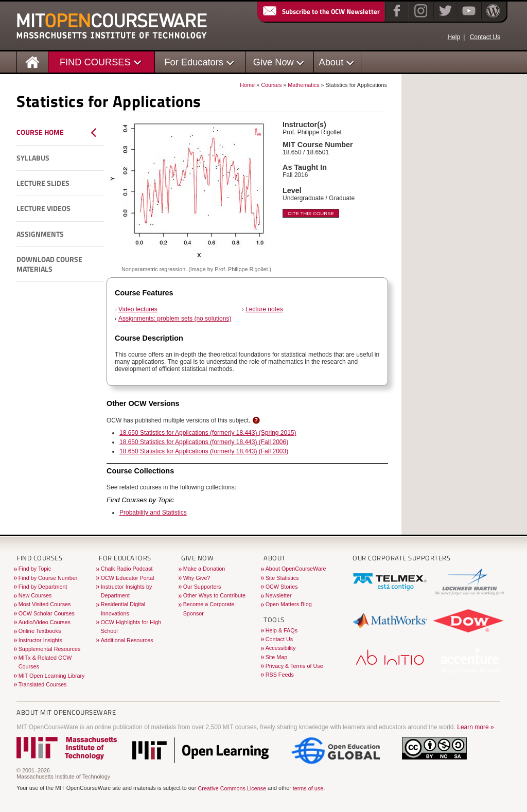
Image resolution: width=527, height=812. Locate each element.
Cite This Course (311, 213)
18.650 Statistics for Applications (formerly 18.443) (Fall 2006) (204, 442)
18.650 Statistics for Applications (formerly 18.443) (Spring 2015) (208, 433)
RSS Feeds (280, 675)
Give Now (274, 62)
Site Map (277, 657)
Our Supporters (202, 587)
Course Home (40, 132)
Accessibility (281, 648)
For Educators (194, 62)
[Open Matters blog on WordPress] (492, 17)
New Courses (35, 595)
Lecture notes (264, 309)
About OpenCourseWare (296, 569)
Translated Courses (43, 684)
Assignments (40, 234)
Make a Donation (204, 569)
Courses (271, 85)
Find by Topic (35, 569)
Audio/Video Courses (45, 622)
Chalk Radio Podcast (127, 569)
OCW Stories (282, 587)
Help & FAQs (282, 630)
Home (247, 85)
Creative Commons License (232, 789)
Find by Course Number (48, 578)
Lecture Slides (43, 183)
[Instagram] (420, 17)
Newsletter (279, 595)
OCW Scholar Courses (47, 613)
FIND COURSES (95, 62)
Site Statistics (282, 578)
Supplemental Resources (50, 649)
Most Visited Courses (45, 604)
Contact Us (485, 37)
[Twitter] (444, 17)
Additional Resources (127, 640)
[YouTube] (468, 17)
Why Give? (197, 578)
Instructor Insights (40, 640)
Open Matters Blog (289, 604)
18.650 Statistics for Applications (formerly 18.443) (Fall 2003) (204, 451)
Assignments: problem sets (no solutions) (175, 319)
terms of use (308, 789)
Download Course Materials (49, 264)
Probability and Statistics (153, 513)
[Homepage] (33, 61)
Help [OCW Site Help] (454, 37)
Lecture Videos (43, 208)
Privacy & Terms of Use (294, 666)
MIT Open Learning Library (52, 676)
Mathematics (303, 85)
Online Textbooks (40, 631)
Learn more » (475, 727)
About (331, 62)
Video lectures (138, 309)
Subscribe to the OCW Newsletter (321, 11)
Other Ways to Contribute (214, 595)
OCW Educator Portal (128, 578)
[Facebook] (396, 17)
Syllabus (33, 158)
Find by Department (43, 587)
